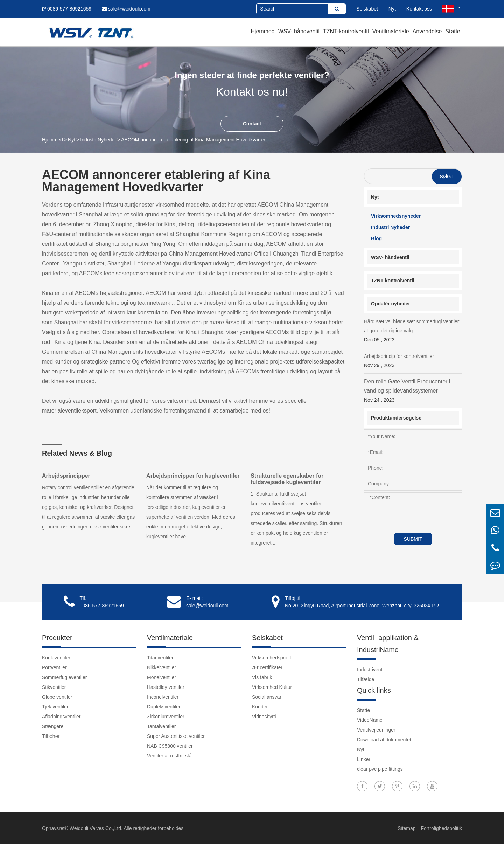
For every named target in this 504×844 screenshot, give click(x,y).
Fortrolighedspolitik (442, 828)
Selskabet (367, 9)
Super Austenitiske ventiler (176, 736)
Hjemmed (262, 31)
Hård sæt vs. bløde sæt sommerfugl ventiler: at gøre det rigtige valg (413, 331)
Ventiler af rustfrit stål (170, 756)
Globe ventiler (57, 697)
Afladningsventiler (61, 717)
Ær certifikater (267, 667)
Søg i (447, 177)
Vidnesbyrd (264, 717)
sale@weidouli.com (126, 9)
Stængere (53, 726)
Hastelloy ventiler (166, 687)
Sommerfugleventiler (64, 677)
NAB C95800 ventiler (170, 746)
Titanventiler (160, 658)
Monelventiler (162, 677)
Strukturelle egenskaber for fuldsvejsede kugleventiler (287, 479)
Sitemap (407, 828)
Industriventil (371, 670)
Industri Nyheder (98, 140)
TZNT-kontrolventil (346, 31)
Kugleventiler (56, 658)
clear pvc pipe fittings (380, 769)
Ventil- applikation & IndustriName (388, 644)
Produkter (57, 638)
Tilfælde (366, 679)
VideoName (370, 720)
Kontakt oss (419, 9)
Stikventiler (54, 687)
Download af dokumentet (384, 740)
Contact (252, 124)
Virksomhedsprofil (271, 658)
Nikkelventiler (162, 667)
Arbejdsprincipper (66, 476)
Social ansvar (267, 697)
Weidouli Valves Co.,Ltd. (96, 828)
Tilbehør (51, 736)
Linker (364, 759)
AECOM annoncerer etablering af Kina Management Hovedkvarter (193, 140)
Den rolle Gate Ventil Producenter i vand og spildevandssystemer (413, 392)
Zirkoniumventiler (166, 717)
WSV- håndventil (299, 31)
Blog (376, 238)
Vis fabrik (262, 677)
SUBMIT (413, 539)
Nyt (392, 9)
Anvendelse (427, 31)
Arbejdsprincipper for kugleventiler (193, 476)
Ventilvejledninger (376, 730)
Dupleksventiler (164, 707)
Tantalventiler (162, 726)
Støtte (453, 31)
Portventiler (54, 667)
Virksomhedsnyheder (396, 216)
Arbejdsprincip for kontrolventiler (413, 362)
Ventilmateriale (391, 31)
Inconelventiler (163, 697)
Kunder (260, 707)
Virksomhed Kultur (272, 687)
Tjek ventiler (55, 707)
